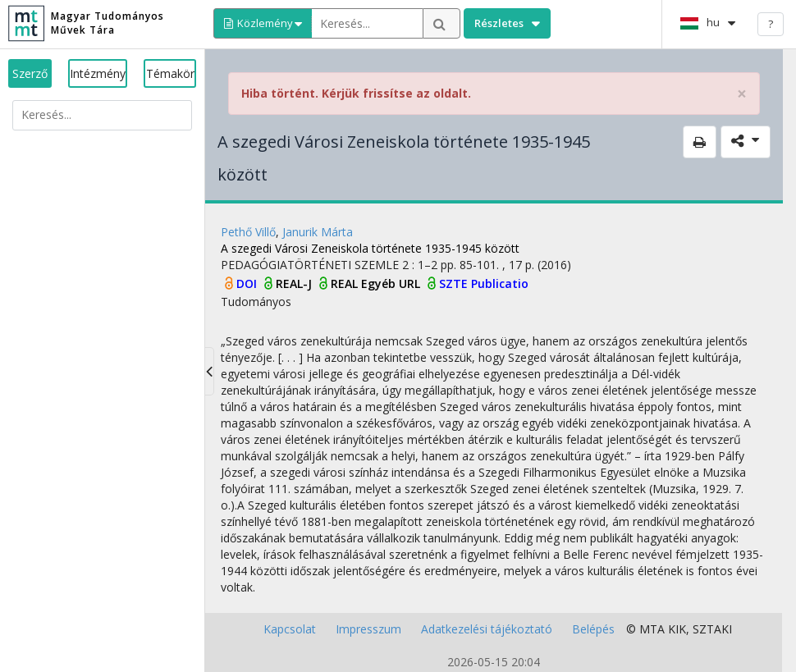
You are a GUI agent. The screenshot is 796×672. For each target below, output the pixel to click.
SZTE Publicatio (484, 283)
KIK (677, 629)
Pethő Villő (248, 232)
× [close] (742, 94)
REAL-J (295, 283)
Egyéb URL (392, 283)
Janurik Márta (318, 232)
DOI (248, 283)
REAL (346, 283)
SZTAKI (712, 629)
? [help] (771, 24)
